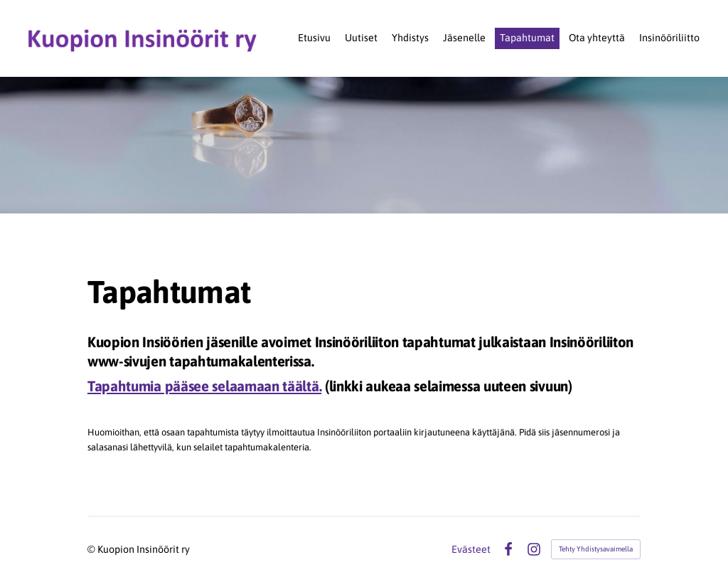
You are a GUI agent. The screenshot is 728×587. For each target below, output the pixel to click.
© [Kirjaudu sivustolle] (92, 549)
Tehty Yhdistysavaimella (596, 549)
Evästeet (471, 549)
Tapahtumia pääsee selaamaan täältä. (204, 386)
